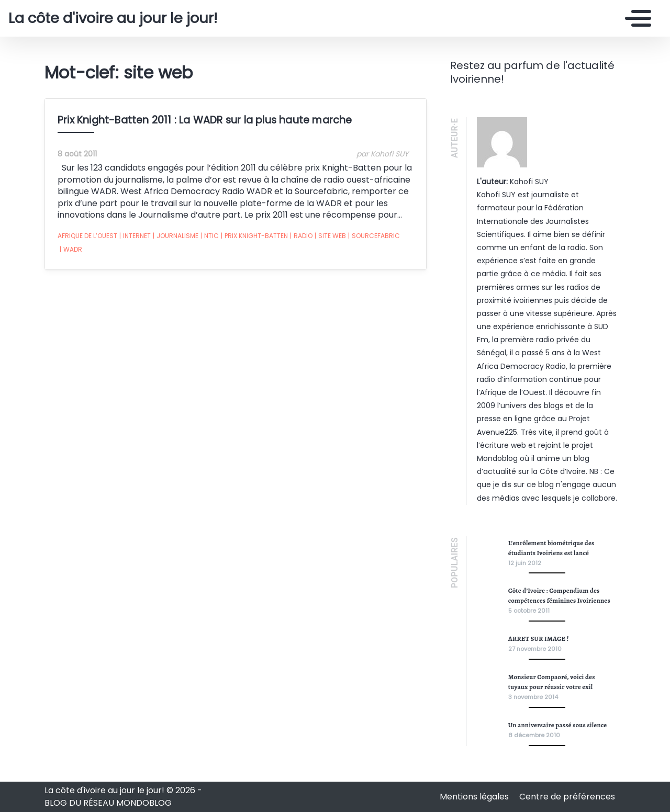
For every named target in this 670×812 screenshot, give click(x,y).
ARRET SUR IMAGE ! (539, 639)
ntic (210, 236)
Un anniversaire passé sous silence (558, 725)
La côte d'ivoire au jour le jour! (113, 18)
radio (301, 236)
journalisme (176, 236)
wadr (71, 250)
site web (330, 236)
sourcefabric (374, 236)
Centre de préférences (567, 797)
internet (135, 236)
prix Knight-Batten (254, 236)
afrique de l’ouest (87, 236)
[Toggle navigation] (635, 18)
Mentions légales (475, 797)
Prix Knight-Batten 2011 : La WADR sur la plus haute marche (205, 120)
